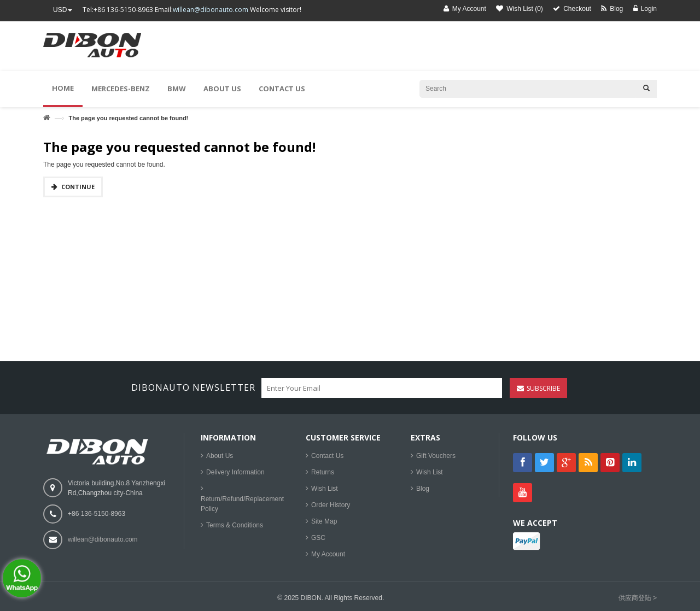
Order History (331, 505)
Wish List (325, 489)
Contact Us (327, 456)
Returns (323, 472)
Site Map (324, 521)
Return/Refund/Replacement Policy (242, 504)
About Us (220, 456)
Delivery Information (235, 472)
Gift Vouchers (436, 456)
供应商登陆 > (638, 598)
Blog (423, 489)
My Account (328, 554)
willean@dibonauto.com (211, 10)
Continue (78, 187)
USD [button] (63, 10)
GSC (318, 538)
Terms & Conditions (235, 525)
